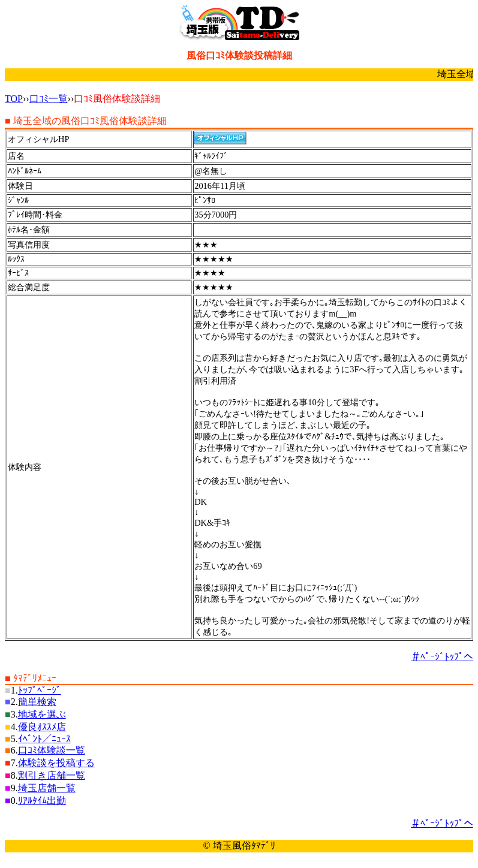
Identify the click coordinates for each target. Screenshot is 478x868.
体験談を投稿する (56, 763)
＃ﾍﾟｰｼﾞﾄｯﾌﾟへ (442, 657)
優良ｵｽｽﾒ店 (42, 727)
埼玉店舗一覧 (47, 788)
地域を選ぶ (42, 714)
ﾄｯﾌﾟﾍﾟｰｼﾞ (40, 690)
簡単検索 (37, 702)
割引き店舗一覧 (52, 775)
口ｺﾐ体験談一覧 (52, 750)
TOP (14, 99)
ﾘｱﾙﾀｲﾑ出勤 (42, 801)
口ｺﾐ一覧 (49, 99)
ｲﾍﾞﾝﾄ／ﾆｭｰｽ (44, 739)
